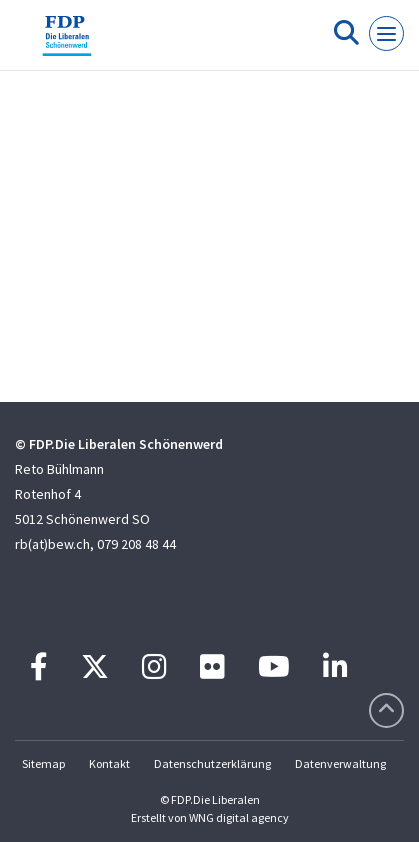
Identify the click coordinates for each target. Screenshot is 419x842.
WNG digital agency (239, 817)
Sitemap (43, 763)
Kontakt (109, 763)
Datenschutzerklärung (212, 763)
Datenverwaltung (340, 763)
